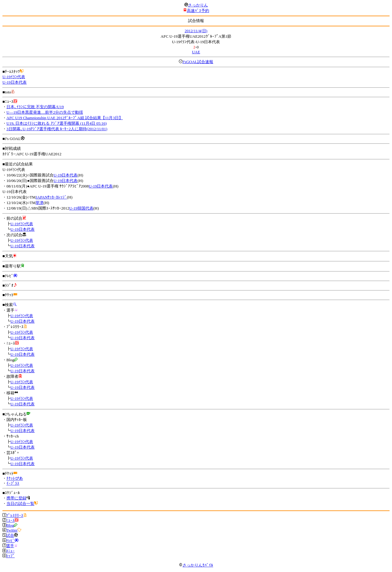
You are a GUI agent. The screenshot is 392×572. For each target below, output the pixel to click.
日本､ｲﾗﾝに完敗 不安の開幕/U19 (35, 107)
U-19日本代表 (15, 82)
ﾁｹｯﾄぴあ (15, 478)
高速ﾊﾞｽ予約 (198, 11)
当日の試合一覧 (20, 504)
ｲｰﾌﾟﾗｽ (13, 483)
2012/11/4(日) (196, 31)
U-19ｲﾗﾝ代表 (14, 77)
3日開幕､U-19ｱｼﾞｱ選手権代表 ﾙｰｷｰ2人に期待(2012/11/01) (57, 129)
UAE (196, 52)
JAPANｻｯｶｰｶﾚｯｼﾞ (51, 197)
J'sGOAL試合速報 (198, 62)
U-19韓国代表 (81, 208)
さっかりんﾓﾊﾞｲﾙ (196, 565)
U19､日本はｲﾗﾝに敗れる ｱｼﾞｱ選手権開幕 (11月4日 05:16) (57, 123)
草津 (40, 203)
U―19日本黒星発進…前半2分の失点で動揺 (45, 112)
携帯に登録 (16, 498)
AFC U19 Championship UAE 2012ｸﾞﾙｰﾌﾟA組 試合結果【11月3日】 (65, 118)
